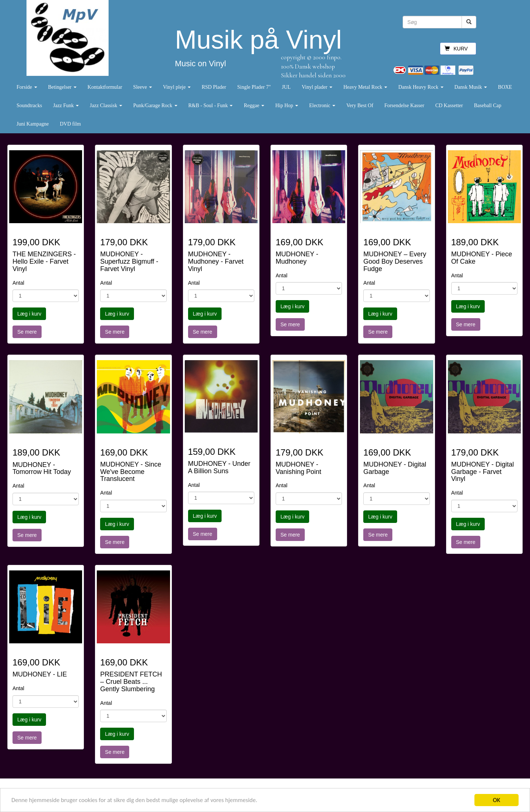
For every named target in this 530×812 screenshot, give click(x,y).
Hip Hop (287, 106)
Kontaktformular (105, 87)
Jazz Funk (66, 106)
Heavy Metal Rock (365, 87)
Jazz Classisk (106, 106)
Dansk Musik (471, 87)
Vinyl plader (317, 87)
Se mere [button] (27, 332)
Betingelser (62, 87)
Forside (27, 87)
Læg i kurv (29, 314)
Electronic (322, 106)
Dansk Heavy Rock (421, 87)
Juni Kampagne (33, 124)
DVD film (70, 124)
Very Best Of (360, 106)
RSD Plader (214, 87)
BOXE (505, 87)
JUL (286, 87)
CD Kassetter (449, 106)
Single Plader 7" (254, 87)
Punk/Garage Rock (155, 106)
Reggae (254, 106)
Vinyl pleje (177, 87)
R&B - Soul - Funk (211, 106)
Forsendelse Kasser (404, 106)
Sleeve (143, 87)
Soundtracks (29, 106)
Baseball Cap (488, 106)
